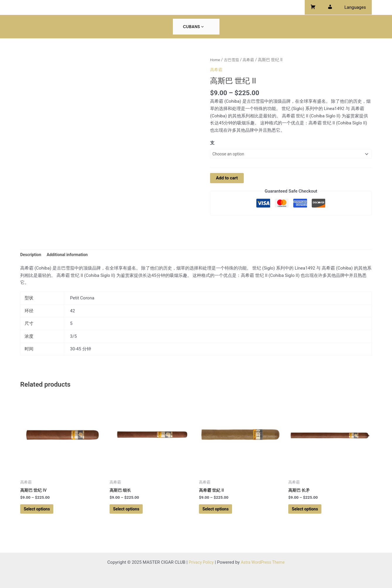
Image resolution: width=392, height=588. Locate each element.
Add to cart (227, 179)
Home (215, 60)
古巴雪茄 (233, 60)
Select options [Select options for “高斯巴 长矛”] (308, 512)
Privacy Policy (200, 562)
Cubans (193, 27)
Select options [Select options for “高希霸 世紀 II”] (219, 512)
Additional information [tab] (70, 255)
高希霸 (251, 60)
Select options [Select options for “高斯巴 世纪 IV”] (40, 512)
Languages (357, 7)
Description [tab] (31, 255)
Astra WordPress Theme (264, 562)
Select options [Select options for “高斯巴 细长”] (130, 512)
